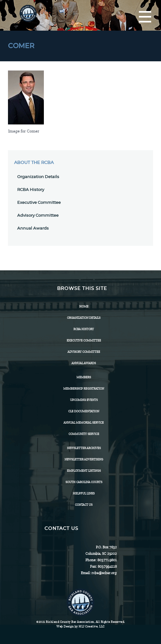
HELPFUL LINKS (84, 493)
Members (84, 377)
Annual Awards (33, 229)
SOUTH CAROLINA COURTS (84, 482)
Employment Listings (84, 471)
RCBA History (31, 190)
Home (84, 306)
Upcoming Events (84, 400)
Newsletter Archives (84, 448)
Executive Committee (39, 203)
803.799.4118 (107, 566)
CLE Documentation (84, 411)
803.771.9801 (107, 560)
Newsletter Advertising (84, 459)
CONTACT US (84, 505)
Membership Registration (84, 389)
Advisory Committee (38, 216)
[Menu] (145, 17)
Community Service (84, 434)
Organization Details (38, 177)
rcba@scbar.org (104, 573)
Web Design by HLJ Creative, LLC (80, 626)
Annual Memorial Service (84, 423)
